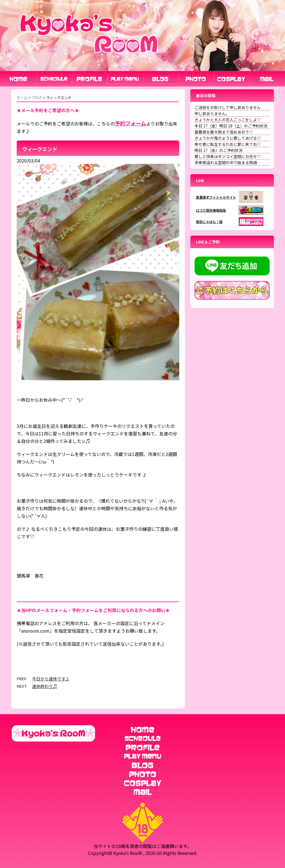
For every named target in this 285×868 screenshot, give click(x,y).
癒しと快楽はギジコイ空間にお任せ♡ (228, 156)
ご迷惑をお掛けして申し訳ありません (228, 107)
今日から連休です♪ (51, 679)
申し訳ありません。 (212, 114)
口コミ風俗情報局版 (211, 210)
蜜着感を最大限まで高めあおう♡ (224, 132)
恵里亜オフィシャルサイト (216, 197)
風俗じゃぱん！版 (209, 222)
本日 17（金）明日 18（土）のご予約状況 (231, 126)
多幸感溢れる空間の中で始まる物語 (226, 162)
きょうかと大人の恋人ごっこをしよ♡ (228, 120)
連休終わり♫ (45, 686)
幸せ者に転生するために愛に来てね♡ (228, 144)
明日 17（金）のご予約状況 (219, 150)
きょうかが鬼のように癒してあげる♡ (228, 138)
